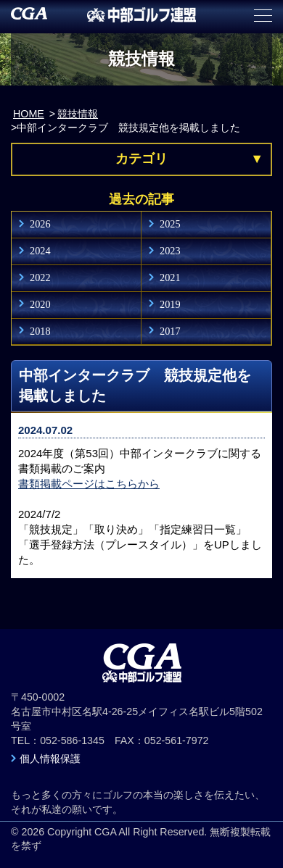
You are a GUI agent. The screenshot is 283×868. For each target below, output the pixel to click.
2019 (170, 304)
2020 (40, 304)
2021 (170, 277)
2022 (40, 277)
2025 (170, 224)
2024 (40, 251)
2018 (40, 331)
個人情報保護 (50, 759)
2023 (170, 251)
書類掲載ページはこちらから (89, 484)
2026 (40, 224)
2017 (170, 331)
